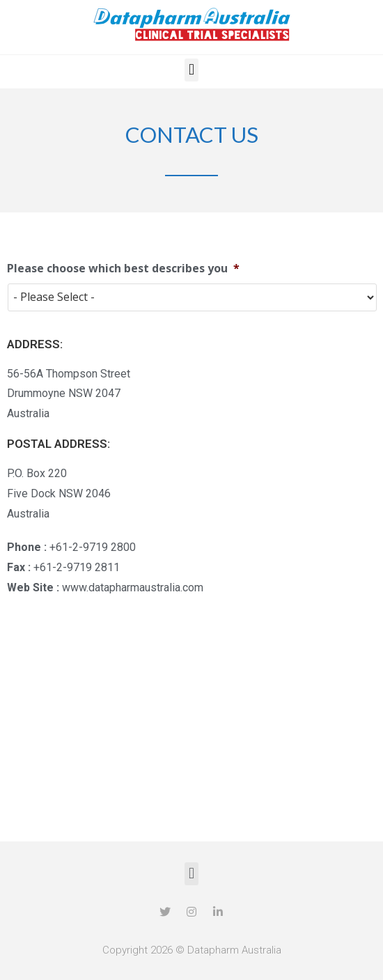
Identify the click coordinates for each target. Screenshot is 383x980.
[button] (191, 70)
